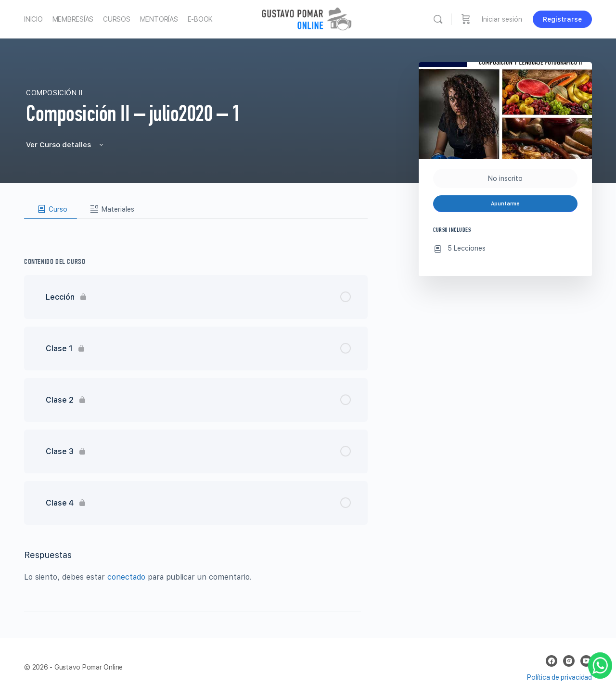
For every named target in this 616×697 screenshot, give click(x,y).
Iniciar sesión (502, 19)
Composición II (54, 93)
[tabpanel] (196, 227)
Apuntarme (505, 204)
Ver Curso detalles (65, 145)
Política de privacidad (559, 677)
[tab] (51, 209)
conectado (126, 577)
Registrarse (562, 19)
